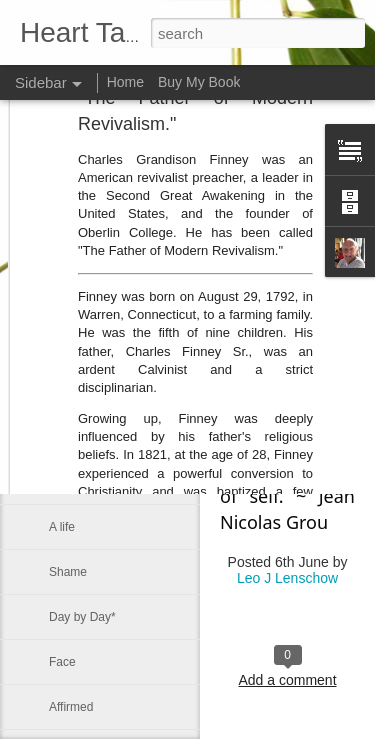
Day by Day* (82, 617)
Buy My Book (199, 82)
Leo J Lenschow (287, 578)
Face (62, 662)
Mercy (65, 482)
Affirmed (71, 707)
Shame (68, 572)
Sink (60, 347)
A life (62, 527)
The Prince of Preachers (113, 302)
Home (125, 82)
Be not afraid (83, 392)
